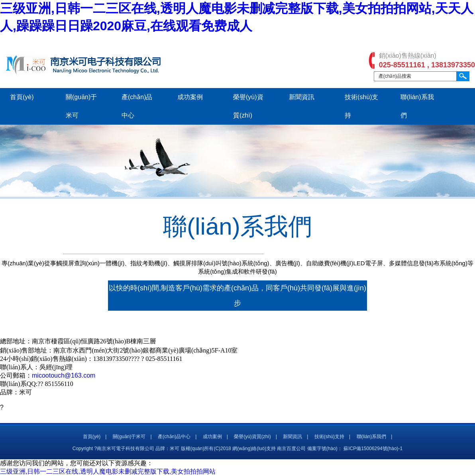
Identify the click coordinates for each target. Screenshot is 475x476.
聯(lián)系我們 (372, 437)
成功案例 (190, 97)
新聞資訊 (302, 97)
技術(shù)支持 (329, 437)
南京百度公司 (291, 449)
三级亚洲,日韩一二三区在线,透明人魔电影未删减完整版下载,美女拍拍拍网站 (108, 471)
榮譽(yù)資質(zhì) (252, 437)
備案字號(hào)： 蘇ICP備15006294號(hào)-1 (355, 449)
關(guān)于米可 (129, 437)
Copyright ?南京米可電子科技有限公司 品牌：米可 (126, 449)
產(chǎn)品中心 (174, 437)
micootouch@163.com (64, 375)
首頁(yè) (22, 97)
